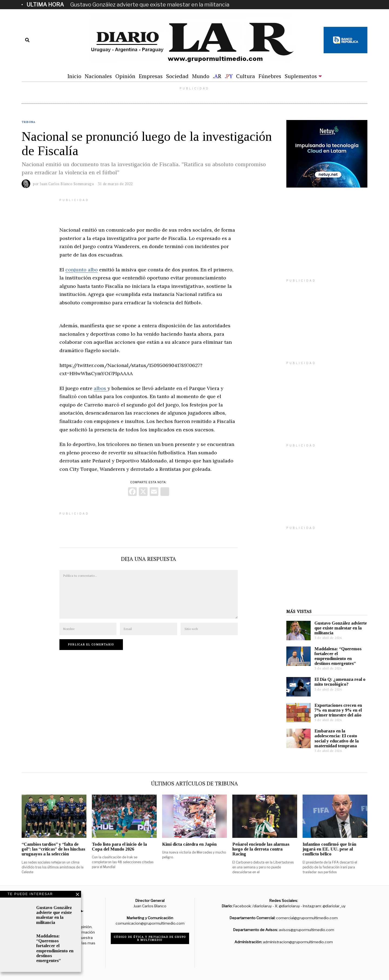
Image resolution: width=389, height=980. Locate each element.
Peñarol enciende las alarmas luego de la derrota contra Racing (261, 849)
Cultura (246, 76)
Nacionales (98, 76)
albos (101, 388)
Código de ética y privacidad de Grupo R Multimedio (150, 938)
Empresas (151, 76)
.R (217, 76)
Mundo (201, 76)
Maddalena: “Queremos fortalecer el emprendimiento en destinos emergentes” (338, 656)
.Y (229, 76)
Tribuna (28, 122)
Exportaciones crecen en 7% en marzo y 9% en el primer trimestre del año (338, 710)
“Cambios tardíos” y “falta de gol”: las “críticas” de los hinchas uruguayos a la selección (53, 849)
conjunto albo (82, 270)
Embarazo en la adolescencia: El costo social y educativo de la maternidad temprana (337, 738)
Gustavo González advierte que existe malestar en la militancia (150, 5)
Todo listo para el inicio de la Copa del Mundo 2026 (119, 847)
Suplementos (301, 76)
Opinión (125, 76)
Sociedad (177, 76)
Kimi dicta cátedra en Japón (189, 844)
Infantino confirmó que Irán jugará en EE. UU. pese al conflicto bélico (329, 849)
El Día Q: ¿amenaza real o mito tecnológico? (340, 682)
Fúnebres (270, 76)
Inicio (74, 76)
